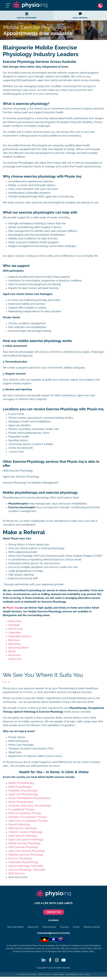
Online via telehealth (21, 448)
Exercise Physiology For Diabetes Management (31, 483)
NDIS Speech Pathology (23, 828)
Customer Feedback (59, 974)
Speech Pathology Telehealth (26, 866)
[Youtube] (64, 960)
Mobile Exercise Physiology (25, 843)
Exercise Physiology (20, 858)
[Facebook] (50, 960)
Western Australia (92, 927)
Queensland (33, 927)
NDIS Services (17, 873)
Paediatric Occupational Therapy (28, 817)
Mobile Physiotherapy (21, 783)
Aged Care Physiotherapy (23, 794)
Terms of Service (32, 974)
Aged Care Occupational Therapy (28, 821)
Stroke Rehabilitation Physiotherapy (29, 798)
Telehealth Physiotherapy (23, 862)
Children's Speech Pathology (25, 832)
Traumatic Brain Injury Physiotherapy (30, 806)
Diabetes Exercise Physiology (26, 855)
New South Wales (16, 927)
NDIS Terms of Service (45, 974)
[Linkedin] (43, 960)
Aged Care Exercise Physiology (21, 477)
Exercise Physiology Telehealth (27, 870)
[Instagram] (57, 960)
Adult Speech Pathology (23, 836)
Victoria (76, 927)
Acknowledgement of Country (75, 974)
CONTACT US (53, 912)
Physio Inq (12, 608)
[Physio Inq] (30, 5)
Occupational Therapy (21, 809)
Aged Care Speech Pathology (26, 840)
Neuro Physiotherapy (21, 802)
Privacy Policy (21, 974)
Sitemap (87, 974)
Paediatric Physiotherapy (23, 791)
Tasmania (64, 927)
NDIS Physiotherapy (20, 787)
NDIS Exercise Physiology (18, 471)
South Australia (49, 927)
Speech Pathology (19, 825)
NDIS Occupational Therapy (25, 813)
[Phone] (101, 5)
